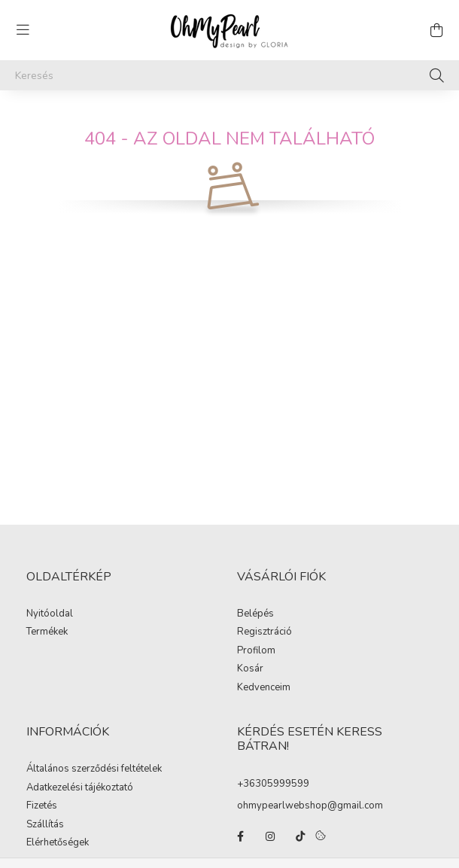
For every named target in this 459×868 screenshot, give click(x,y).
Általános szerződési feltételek (94, 769)
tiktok (300, 836)
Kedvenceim (264, 688)
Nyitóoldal (50, 614)
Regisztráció (264, 632)
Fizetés (42, 806)
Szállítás (45, 825)
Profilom (256, 651)
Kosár (250, 669)
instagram (270, 836)
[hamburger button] (23, 30)
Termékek (47, 632)
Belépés (255, 614)
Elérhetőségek (58, 843)
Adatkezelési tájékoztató (80, 788)
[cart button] (436, 30)
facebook (240, 836)
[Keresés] (229, 75)
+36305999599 (273, 784)
